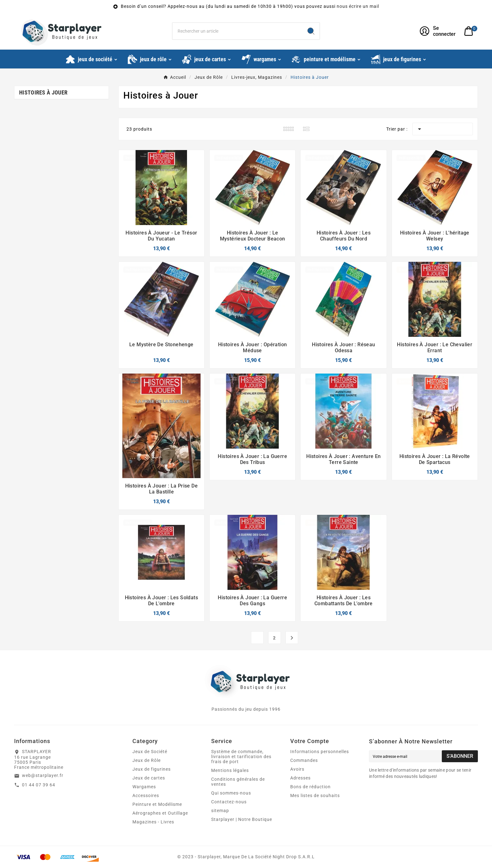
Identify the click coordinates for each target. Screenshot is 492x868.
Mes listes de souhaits (315, 795)
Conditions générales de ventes (238, 782)
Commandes (304, 760)
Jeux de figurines (152, 769)
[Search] (311, 31)
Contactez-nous (229, 802)
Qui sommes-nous (231, 793)
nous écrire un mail (358, 6)
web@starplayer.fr (43, 775)
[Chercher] (238, 31)
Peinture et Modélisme (157, 804)
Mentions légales (230, 770)
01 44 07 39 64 (39, 785)
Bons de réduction (310, 787)
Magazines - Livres (153, 822)
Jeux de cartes (149, 778)
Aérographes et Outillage (160, 813)
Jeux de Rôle (147, 760)
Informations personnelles (320, 752)
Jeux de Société (150, 752)
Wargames (144, 787)
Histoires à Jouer (43, 92)
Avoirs (297, 769)
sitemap (220, 811)
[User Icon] (438, 31)
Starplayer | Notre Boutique (242, 819)
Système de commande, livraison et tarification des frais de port (241, 757)
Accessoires (146, 795)
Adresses (300, 778)
